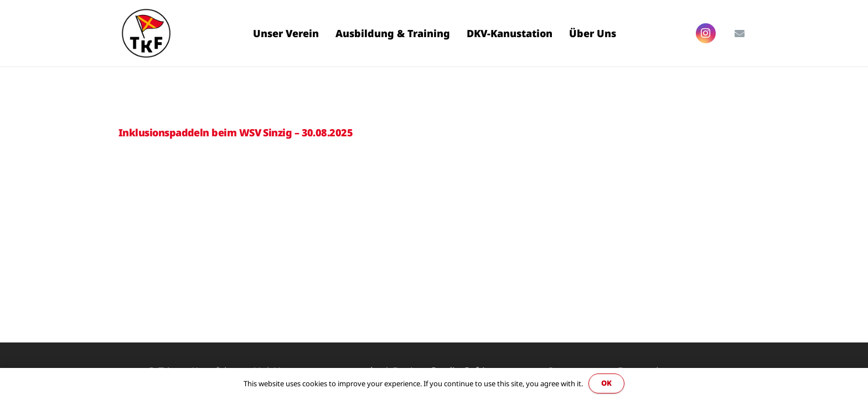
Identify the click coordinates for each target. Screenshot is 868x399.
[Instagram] (706, 33)
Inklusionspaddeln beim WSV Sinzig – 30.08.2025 (236, 132)
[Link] (146, 33)
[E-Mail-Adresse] (740, 33)
